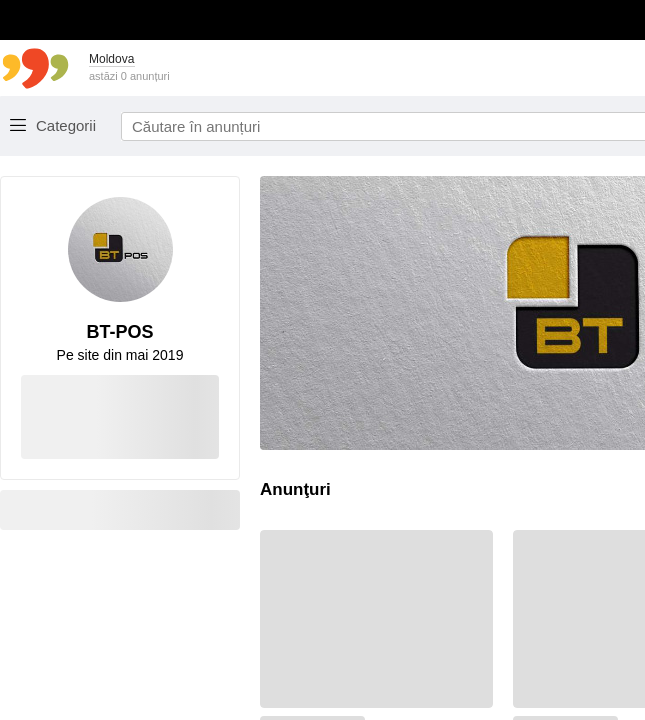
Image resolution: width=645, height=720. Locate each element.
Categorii (66, 125)
